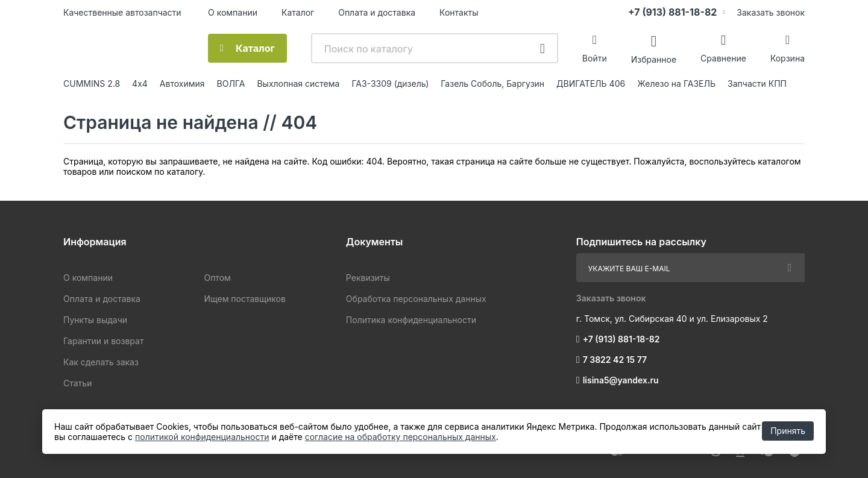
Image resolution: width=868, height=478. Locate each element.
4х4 (140, 83)
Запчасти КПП (757, 83)
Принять (788, 431)
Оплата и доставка (377, 12)
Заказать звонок (771, 12)
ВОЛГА (231, 83)
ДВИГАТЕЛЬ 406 (591, 83)
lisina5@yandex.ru (621, 380)
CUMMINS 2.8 (92, 83)
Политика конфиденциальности (411, 320)
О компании (233, 12)
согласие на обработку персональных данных (401, 437)
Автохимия (182, 83)
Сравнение (723, 58)
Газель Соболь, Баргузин (492, 83)
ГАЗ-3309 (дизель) (390, 83)
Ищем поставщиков (244, 299)
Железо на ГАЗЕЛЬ (676, 83)
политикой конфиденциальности (202, 437)
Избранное (654, 59)
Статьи (77, 383)
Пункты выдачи (95, 320)
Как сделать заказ (101, 362)
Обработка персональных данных (416, 299)
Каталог (298, 12)
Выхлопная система (298, 83)
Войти (595, 58)
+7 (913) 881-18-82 (672, 12)
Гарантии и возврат (103, 341)
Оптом (217, 278)
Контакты (459, 12)
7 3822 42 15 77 (615, 360)
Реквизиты (368, 278)
